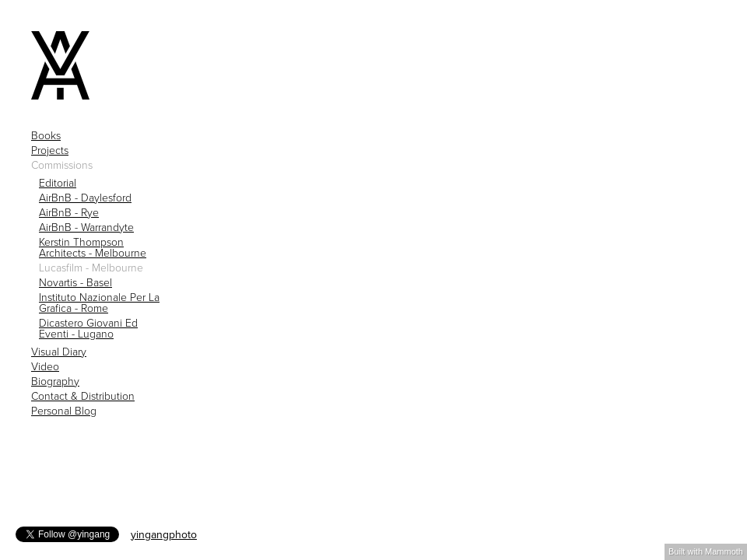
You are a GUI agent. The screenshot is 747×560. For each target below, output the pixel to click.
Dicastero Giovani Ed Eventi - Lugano (88, 329)
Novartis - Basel (75, 283)
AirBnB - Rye (69, 213)
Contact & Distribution (83, 397)
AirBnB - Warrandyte (86, 228)
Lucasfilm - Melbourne (91, 268)
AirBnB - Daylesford (85, 198)
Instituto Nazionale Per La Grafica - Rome (99, 303)
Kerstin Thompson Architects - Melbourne (93, 248)
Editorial (58, 184)
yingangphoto (164, 535)
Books (46, 136)
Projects (50, 151)
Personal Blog (64, 411)
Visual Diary (59, 352)
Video (45, 367)
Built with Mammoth (706, 551)
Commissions (62, 166)
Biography (55, 382)
